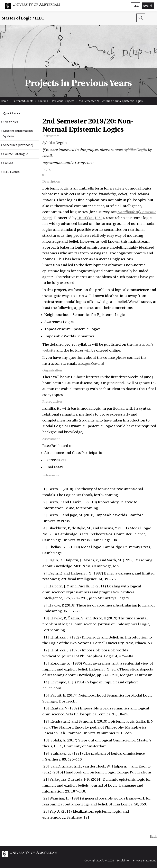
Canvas (8, 163)
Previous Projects (63, 101)
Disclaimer (123, 860)
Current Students (23, 101)
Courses (43, 101)
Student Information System (18, 133)
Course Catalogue (16, 154)
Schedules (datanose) (18, 145)
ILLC (136, 6)
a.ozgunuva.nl (91, 364)
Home (5, 101)
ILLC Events (11, 172)
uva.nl (148, 6)
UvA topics (11, 122)
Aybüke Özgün (135, 150)
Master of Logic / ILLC (23, 18)
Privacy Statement (144, 860)
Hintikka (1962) (91, 218)
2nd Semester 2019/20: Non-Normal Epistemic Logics (111, 101)
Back (153, 837)
